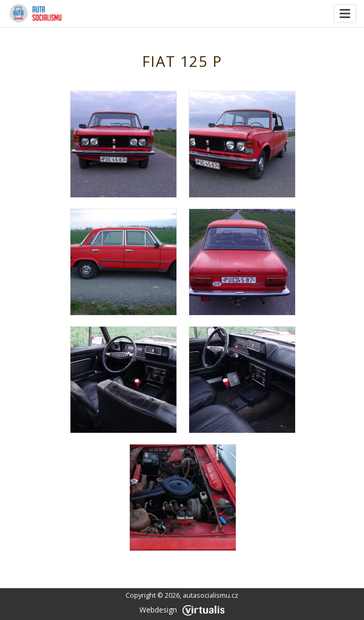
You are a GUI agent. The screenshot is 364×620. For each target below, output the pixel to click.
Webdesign (182, 610)
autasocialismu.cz (211, 595)
